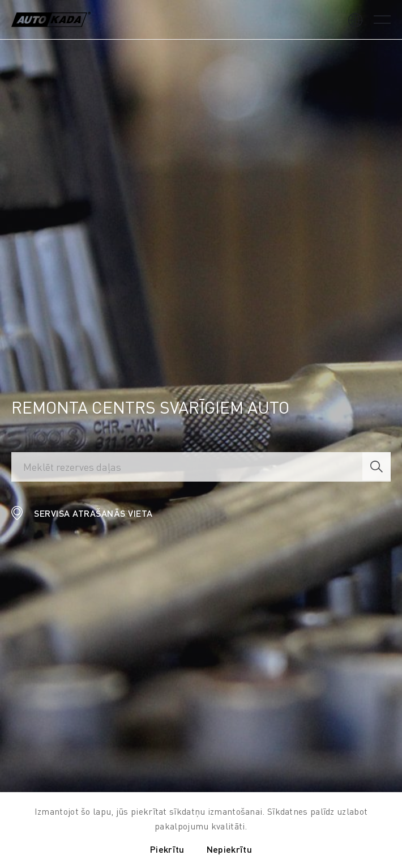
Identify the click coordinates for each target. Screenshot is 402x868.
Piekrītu (167, 849)
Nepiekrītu (229, 849)
